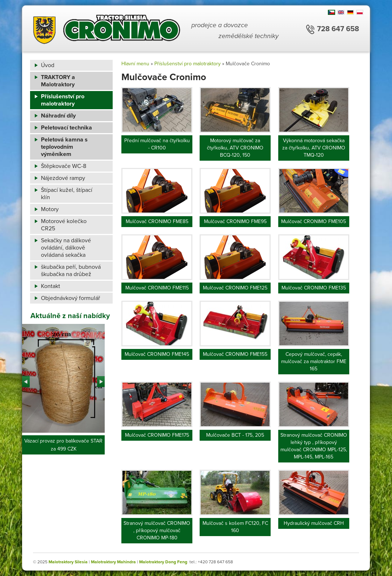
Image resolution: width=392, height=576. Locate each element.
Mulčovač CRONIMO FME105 (314, 221)
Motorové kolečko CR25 (64, 225)
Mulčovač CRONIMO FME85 (157, 221)
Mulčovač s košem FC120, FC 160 (235, 527)
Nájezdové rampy (63, 178)
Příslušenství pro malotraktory (63, 100)
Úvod (48, 65)
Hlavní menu (135, 64)
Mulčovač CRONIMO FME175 (157, 435)
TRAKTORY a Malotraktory (58, 81)
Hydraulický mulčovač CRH (314, 523)
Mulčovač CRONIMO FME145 (157, 354)
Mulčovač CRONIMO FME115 (157, 288)
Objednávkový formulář (70, 298)
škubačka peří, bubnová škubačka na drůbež (71, 271)
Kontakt (51, 286)
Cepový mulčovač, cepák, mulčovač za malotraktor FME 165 (314, 361)
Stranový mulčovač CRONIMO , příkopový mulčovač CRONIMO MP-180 (157, 530)
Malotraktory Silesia (68, 562)
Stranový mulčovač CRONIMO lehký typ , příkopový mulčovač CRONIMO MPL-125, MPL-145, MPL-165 (314, 446)
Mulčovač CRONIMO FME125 (235, 288)
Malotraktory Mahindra (113, 562)
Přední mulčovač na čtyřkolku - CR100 (157, 144)
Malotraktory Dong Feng (163, 562)
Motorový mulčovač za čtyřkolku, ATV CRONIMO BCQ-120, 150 (235, 148)
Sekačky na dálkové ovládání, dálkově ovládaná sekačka (66, 248)
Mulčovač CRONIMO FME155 (235, 354)
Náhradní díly (58, 116)
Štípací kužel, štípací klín (67, 194)
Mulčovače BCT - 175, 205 (235, 435)
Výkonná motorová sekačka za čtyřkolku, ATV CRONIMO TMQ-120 (314, 148)
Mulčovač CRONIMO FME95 (235, 221)
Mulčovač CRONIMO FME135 (314, 288)
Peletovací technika (66, 128)
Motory (50, 209)
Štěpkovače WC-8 (64, 166)
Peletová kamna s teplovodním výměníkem (64, 147)
